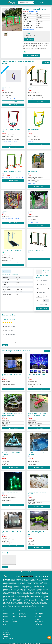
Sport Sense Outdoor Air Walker (11, 128)
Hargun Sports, (31, 182)
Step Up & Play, (31, 140)
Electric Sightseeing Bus (20, 603)
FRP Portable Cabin (15, 585)
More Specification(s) (29, 28)
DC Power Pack (23, 588)
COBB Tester (39, 591)
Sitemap (5, 614)
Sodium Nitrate (10, 605)
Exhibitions (6, 622)
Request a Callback (32, 54)
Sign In (42, 2)
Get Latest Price (33, 10)
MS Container (23, 585)
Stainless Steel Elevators (41, 583)
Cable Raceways (19, 595)
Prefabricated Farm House (23, 584)
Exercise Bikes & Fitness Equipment (11, 5)
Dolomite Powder (40, 605)
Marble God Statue (18, 594)
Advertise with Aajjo (39, 614)
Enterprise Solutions (39, 622)
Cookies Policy (23, 612)
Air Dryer (10, 598)
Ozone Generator (20, 604)
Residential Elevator (15, 583)
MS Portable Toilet (33, 584)
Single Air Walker (7, 86)
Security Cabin (6, 584)
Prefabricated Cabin (30, 585)
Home (2, 5)
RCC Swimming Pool (28, 601)
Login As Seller (38, 624)
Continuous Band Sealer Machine (11, 597)
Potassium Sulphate (18, 605)
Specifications (7, 270)
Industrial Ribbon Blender (29, 580)
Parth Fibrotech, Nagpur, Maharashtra (11, 98)
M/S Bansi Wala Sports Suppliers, (10, 140)
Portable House (14, 584)
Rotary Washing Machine (19, 590)
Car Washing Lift (30, 598)
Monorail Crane (32, 591)
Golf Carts (28, 603)
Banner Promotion (39, 617)
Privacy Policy (22, 615)
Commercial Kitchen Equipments (35, 594)
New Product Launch (40, 620)
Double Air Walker (33, 86)
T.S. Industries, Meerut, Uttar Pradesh (37, 98)
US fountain (28, 32)
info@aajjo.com (7, 633)
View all (47, 350)
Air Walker (20, 5)
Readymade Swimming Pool (39, 601)
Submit (5, 344)
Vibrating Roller (10, 580)
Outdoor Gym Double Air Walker (11, 171)
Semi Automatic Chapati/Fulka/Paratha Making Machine (19, 600)
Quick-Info (6, 620)
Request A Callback (26, 571)
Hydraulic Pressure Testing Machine (18, 593)
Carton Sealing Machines (29, 581)
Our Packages (38, 615)
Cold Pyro (26, 604)
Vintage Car (33, 603)
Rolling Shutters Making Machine (19, 598)
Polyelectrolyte (6, 607)
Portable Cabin (27, 578)
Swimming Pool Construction (17, 601)
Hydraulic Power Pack (41, 588)
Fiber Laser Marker (44, 593)
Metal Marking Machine (8, 594)
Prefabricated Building (8, 587)
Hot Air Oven (16, 588)
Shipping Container (38, 587)
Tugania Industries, (32, 255)
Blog (4, 619)
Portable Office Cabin (40, 585)
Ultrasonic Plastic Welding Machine (30, 595)
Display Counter (39, 581)
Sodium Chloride (32, 605)
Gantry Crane (19, 591)
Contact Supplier (29, 38)
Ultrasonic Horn (11, 595)
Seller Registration (39, 612)
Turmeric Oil (25, 605)
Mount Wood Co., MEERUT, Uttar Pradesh (12, 176)
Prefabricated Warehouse (19, 587)
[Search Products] (18, 2)
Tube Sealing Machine (19, 580)
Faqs (5, 624)
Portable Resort (41, 584)
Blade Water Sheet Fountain (10, 491)
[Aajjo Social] (40, 575)
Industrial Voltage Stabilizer (31, 590)
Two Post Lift (37, 598)
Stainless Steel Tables (8, 581)
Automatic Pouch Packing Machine (26, 597)
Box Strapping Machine (18, 581)
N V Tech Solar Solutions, (34, 222)
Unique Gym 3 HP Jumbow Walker (12, 249)
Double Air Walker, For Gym (36, 249)
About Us (5, 612)
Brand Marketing (39, 619)
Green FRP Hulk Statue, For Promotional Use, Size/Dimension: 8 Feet (38, 532)
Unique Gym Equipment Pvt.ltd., (10, 261)
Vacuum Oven (10, 588)
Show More (46, 62)
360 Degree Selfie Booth (34, 604)
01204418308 (6, 629)
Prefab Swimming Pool (37, 600)
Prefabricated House (29, 587)
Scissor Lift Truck (32, 583)
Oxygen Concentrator (11, 604)
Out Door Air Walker (33, 128)
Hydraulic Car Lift (24, 583)
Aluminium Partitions (40, 580)
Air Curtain (25, 594)
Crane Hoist (25, 591)
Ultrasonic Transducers (43, 595)
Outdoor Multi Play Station (36, 578)
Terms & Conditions (24, 614)
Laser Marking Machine (18, 578)
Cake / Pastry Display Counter (33, 593)
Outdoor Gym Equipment (9, 603)
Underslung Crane (12, 591)
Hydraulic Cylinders (31, 588)
